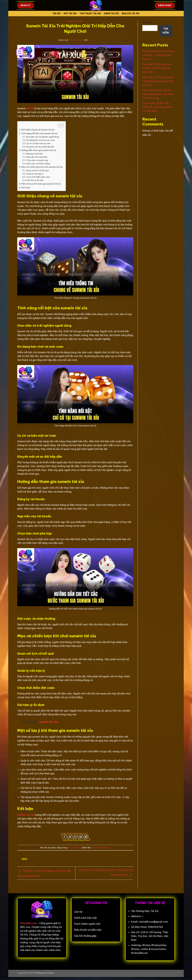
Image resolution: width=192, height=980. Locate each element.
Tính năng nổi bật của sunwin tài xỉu (39, 133)
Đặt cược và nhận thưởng (38, 164)
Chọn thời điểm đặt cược (38, 177)
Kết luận (26, 188)
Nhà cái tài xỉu (130, 14)
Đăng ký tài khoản (34, 154)
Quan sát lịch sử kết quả (37, 170)
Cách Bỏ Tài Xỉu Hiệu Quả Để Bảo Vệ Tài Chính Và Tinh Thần (157, 68)
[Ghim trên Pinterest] (81, 837)
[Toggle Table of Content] (59, 125)
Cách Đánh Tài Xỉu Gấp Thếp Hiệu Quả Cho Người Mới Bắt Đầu (157, 107)
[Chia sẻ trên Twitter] (70, 837)
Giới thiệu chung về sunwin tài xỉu (38, 130)
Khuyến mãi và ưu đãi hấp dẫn (40, 147)
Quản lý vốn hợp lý (35, 174)
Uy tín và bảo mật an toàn (38, 143)
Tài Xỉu (57, 14)
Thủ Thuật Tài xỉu (90, 14)
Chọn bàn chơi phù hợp (37, 160)
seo (90, 40)
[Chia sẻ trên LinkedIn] (86, 837)
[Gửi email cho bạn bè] (75, 837)
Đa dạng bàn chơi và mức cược (41, 140)
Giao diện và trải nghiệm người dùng (42, 137)
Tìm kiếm (147, 22)
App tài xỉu (70, 14)
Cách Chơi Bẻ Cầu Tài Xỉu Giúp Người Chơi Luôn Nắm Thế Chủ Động (158, 94)
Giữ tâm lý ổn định (35, 180)
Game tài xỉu (111, 14)
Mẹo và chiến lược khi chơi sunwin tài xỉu (42, 167)
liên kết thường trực (100, 848)
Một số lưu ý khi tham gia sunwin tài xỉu (41, 184)
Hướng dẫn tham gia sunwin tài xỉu (39, 150)
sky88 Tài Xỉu (48, 722)
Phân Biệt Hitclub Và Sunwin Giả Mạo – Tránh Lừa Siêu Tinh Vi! (159, 55)
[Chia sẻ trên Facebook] (64, 837)
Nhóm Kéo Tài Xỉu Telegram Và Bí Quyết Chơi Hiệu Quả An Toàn (158, 81)
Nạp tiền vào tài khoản (37, 157)
